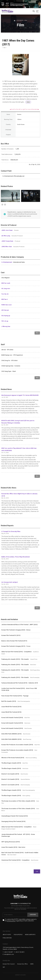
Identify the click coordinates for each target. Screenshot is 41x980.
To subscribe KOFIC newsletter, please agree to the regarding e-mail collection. (21, 920)
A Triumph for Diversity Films (11, 531)
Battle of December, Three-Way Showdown (16, 557)
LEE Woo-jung (6, 236)
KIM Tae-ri (5, 299)
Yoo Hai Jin (5, 294)
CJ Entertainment (7, 262)
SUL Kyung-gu (6, 316)
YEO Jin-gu (5, 321)
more (28, 102)
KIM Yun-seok (6, 283)
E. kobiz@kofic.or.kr (8, 954)
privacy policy (11, 921)
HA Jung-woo (6, 289)
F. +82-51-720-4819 (19, 952)
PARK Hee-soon (7, 305)
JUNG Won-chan (7, 247)
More (37, 333)
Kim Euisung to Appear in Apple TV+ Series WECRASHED (20, 395)
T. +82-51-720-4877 (8, 952)
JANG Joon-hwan (7, 230)
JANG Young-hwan (7, 241)
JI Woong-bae (6, 326)
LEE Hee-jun (5, 310)
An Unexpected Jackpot (10, 582)
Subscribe (33, 915)
